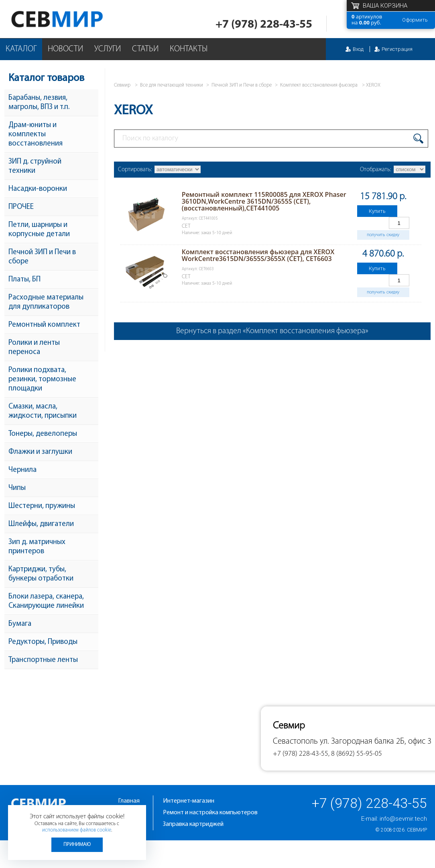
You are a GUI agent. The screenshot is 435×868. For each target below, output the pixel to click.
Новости (65, 49)
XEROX (373, 85)
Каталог (21, 49)
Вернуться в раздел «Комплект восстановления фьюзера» (272, 331)
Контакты (189, 49)
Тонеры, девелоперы (43, 434)
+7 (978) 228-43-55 (264, 25)
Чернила (22, 470)
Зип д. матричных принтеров (37, 547)
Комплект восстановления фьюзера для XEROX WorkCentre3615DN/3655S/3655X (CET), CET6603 (258, 255)
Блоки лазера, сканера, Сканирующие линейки (46, 601)
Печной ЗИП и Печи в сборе (42, 257)
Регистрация (397, 49)
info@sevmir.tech (403, 819)
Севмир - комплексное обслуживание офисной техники (73, 19)
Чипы (17, 488)
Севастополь (295, 742)
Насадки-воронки (38, 189)
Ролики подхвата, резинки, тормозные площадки (42, 379)
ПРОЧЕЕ (21, 207)
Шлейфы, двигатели (41, 524)
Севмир (417, 830)
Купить (377, 211)
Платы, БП (24, 280)
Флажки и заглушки (40, 452)
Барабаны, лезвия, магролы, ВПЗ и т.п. (39, 103)
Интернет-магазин (189, 801)
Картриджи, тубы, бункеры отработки (41, 574)
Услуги (108, 49)
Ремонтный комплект (44, 325)
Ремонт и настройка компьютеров (210, 813)
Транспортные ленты (43, 660)
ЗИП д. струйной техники (35, 166)
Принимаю (77, 845)
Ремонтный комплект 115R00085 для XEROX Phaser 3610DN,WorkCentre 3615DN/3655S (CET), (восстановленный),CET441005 (264, 201)
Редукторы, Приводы (43, 642)
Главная (129, 801)
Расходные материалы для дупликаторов (46, 302)
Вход (358, 49)
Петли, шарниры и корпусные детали (39, 230)
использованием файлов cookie (77, 830)
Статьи (145, 49)
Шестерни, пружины (42, 506)
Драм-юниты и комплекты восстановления (36, 135)
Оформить (415, 20)
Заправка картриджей (193, 824)
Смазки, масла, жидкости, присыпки (43, 411)
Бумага (20, 624)
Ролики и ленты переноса (34, 348)
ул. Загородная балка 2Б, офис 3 (376, 742)
